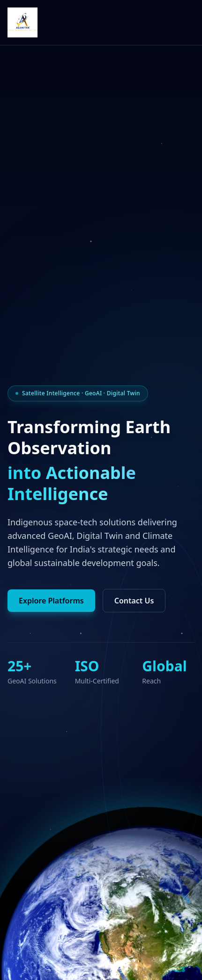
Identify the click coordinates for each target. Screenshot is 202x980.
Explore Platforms (51, 601)
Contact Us (134, 601)
